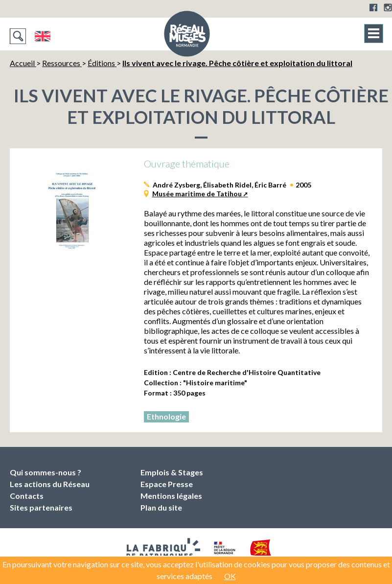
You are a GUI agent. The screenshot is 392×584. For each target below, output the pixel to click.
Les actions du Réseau (50, 484)
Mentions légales (171, 496)
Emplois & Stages (172, 472)
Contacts (27, 496)
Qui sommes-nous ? (46, 472)
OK (230, 576)
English (42, 36)
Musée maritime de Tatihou (197, 194)
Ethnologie (166, 416)
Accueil (23, 63)
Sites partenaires (41, 507)
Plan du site (161, 507)
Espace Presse (167, 484)
